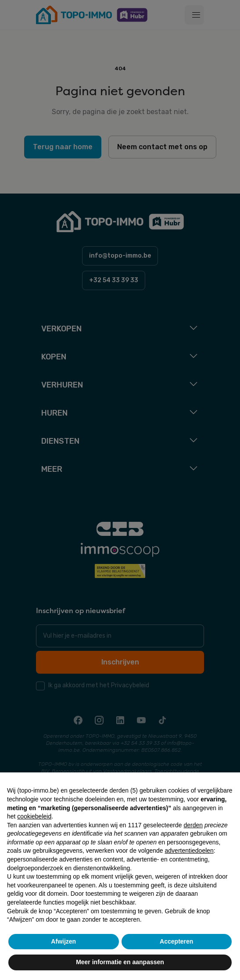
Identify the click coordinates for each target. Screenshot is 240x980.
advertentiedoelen (189, 851)
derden (193, 825)
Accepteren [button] (176, 941)
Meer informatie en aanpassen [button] (120, 962)
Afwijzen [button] (63, 941)
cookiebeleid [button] (34, 816)
